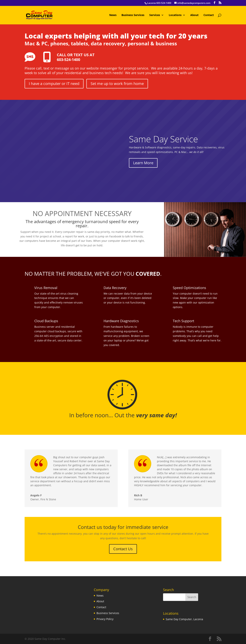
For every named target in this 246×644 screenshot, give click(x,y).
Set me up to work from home (117, 84)
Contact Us (123, 549)
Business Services (133, 15)
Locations (175, 15)
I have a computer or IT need (54, 84)
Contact (209, 15)
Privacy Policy (105, 619)
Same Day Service (163, 139)
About (194, 15)
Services (155, 15)
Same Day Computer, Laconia (184, 619)
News (113, 15)
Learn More (143, 163)
